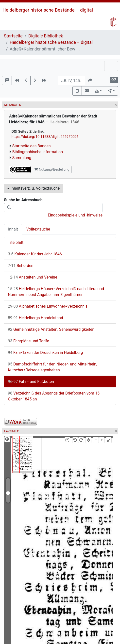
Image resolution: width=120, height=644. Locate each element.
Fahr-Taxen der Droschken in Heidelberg (45, 353)
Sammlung (22, 158)
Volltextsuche (38, 229)
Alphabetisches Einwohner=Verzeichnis (48, 306)
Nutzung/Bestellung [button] (52, 169)
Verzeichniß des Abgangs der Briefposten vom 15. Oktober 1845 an (54, 396)
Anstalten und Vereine (33, 277)
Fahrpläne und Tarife (28, 341)
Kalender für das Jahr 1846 (35, 254)
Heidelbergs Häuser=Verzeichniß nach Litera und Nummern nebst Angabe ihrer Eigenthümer (56, 292)
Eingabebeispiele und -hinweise (75, 215)
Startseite (13, 36)
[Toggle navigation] (111, 66)
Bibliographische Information (38, 152)
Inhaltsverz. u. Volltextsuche (33, 188)
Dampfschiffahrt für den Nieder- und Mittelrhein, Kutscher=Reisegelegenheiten (52, 367)
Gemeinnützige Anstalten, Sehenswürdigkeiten (51, 329)
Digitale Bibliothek (46, 36)
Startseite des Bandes (32, 146)
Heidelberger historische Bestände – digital (48, 10)
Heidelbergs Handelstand (35, 318)
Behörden (21, 266)
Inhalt (13, 229)
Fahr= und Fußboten (31, 382)
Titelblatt (16, 242)
